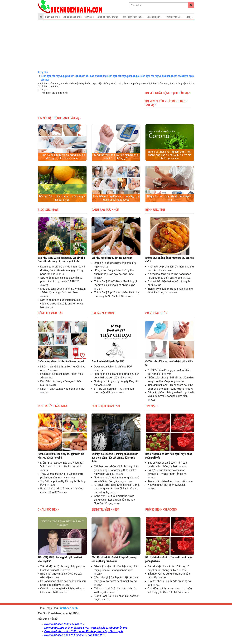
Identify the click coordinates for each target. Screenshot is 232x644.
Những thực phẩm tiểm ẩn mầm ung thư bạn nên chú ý (169, 260)
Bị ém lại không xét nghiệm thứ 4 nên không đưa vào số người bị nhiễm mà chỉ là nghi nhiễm (170, 155)
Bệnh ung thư (155, 209)
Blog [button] (189, 17)
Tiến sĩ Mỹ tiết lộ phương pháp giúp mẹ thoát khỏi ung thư (60, 559)
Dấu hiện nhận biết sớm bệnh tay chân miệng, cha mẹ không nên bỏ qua (114, 559)
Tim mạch (152, 406)
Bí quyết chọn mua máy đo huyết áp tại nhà (170, 198)
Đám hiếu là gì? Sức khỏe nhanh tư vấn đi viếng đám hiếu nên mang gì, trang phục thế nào (61, 260)
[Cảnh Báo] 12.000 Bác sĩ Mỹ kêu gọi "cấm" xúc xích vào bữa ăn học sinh (61, 456)
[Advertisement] (116, 45)
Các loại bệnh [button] (155, 17)
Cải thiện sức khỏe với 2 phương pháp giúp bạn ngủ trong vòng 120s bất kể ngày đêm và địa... (116, 470)
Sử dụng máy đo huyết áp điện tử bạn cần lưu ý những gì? (116, 157)
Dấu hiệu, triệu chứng (107, 17)
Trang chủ (43, 72)
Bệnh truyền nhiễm (105, 509)
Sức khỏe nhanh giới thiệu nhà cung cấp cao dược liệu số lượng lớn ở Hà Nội (61, 304)
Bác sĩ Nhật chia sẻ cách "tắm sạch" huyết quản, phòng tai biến (169, 456)
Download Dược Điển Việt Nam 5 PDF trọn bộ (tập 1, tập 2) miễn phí (86, 628)
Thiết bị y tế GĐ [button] (174, 17)
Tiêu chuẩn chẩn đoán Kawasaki (167, 481)
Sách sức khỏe (52, 17)
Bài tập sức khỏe (103, 313)
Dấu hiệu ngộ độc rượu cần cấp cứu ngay (112, 258)
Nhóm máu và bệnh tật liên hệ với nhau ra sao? (61, 361)
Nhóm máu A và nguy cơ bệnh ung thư (62, 389)
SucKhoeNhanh (68, 608)
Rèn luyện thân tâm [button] (133, 17)
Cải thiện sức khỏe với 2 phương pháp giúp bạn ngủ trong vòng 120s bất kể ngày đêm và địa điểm (115, 458)
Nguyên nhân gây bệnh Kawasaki (167, 485)
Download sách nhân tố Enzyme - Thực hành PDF (75, 635)
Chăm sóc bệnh (49, 509)
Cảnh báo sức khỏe (72, 17)
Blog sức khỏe (48, 209)
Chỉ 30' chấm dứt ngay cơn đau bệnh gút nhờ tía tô (169, 363)
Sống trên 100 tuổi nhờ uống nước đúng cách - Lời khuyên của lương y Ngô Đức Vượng (115, 500)
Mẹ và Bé (89, 17)
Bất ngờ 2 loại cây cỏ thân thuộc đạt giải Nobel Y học (62, 198)
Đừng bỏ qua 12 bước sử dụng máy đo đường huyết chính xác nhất (62, 157)
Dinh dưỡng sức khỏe (53, 406)
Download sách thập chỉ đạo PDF (108, 361)
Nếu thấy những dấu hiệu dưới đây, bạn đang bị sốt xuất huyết (116, 198)
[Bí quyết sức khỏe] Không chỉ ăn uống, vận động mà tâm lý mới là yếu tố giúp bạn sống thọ (117, 489)
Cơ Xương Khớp (156, 313)
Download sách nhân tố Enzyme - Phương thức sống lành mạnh (84, 631)
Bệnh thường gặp (51, 313)
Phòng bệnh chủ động (161, 509)
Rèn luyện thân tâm (106, 406)
